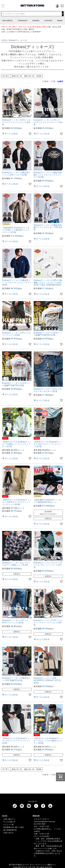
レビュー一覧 (9, 825)
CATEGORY (48, 21)
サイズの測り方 (9, 822)
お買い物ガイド (9, 819)
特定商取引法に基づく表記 (14, 827)
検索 (63, 14)
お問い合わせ (9, 833)
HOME (4, 40)
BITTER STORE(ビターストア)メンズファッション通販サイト (32, 865)
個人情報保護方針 (10, 830)
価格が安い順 (17, 76)
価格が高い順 (29, 76)
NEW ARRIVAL (8, 21)
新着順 (39, 76)
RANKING (36, 21)
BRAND (60, 21)
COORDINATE (23, 21)
